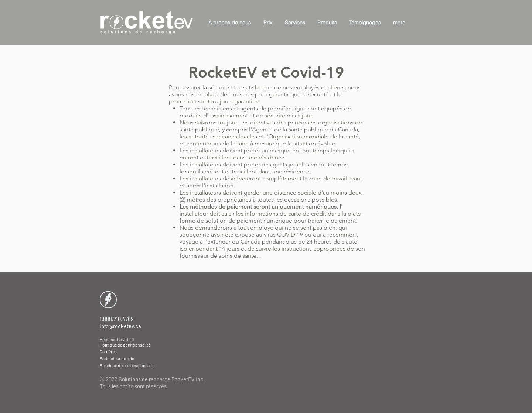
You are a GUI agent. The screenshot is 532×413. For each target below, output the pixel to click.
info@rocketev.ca (120, 326)
